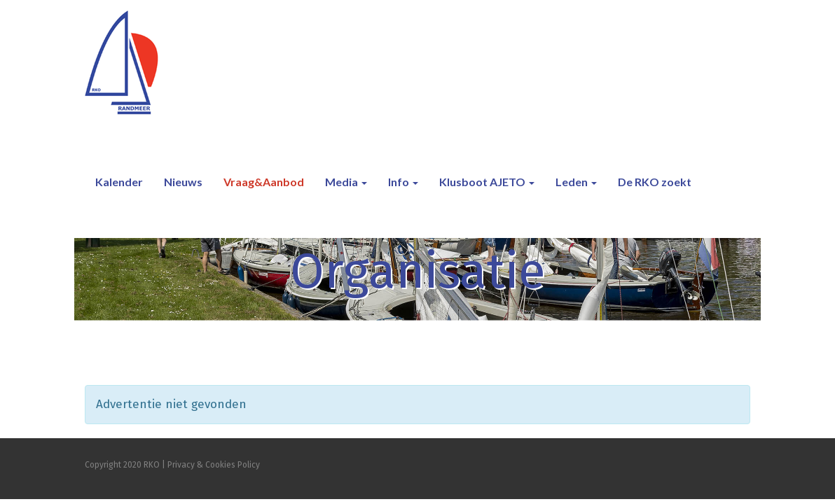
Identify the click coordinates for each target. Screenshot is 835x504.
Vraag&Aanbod (264, 182)
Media (346, 182)
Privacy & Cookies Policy (214, 465)
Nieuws (183, 182)
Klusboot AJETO (487, 182)
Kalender (119, 182)
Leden (576, 182)
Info (403, 182)
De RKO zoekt (655, 182)
